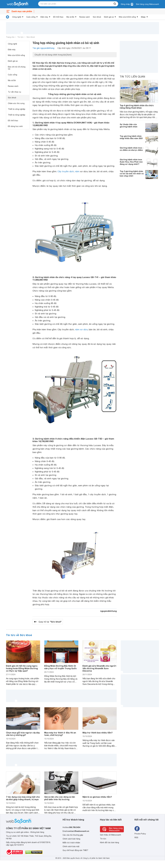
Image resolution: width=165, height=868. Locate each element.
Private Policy (140, 834)
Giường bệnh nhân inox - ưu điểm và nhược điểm (132, 149)
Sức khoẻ (97, 17)
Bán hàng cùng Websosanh (148, 4)
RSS (136, 838)
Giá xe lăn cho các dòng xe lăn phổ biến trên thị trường (60, 798)
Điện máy (44, 17)
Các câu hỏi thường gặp (73, 835)
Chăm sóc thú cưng (16, 103)
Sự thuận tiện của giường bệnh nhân (129, 125)
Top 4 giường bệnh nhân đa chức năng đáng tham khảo (137, 107)
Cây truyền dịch (66, 171)
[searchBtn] (115, 4)
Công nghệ (17, 17)
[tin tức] (8, 17)
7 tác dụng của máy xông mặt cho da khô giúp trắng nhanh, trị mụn (23, 798)
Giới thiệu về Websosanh (110, 835)
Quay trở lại (50, 622)
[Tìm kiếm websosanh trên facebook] (137, 829)
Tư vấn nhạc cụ (14, 92)
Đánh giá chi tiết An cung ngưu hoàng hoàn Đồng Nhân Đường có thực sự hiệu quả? (22, 668)
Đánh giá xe (109, 17)
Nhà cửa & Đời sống (127, 17)
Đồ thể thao (58, 17)
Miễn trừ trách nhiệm (71, 843)
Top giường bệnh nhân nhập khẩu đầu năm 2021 (131, 137)
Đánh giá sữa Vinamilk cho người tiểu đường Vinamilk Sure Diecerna (99, 668)
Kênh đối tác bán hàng (109, 843)
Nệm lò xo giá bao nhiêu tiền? (97, 797)
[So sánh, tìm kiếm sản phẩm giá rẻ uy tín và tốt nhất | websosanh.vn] (17, 4)
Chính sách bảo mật (71, 846)
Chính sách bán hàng (71, 839)
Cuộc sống (31, 17)
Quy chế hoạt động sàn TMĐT (75, 850)
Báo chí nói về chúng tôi (17, 68)
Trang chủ (10, 37)
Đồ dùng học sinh (15, 126)
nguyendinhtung (108, 611)
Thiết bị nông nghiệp (17, 115)
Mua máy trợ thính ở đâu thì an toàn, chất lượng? (60, 734)
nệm (77, 171)
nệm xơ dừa (81, 329)
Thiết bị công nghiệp (17, 109)
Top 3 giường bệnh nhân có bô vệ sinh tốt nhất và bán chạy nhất (132, 173)
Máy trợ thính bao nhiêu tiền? (98, 733)
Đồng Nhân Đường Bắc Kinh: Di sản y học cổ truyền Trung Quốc (61, 667)
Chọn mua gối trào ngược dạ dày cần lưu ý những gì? (23, 734)
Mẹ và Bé (70, 17)
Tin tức (20, 37)
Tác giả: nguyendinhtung (43, 48)
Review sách (85, 17)
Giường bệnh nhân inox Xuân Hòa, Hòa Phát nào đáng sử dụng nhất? (131, 162)
